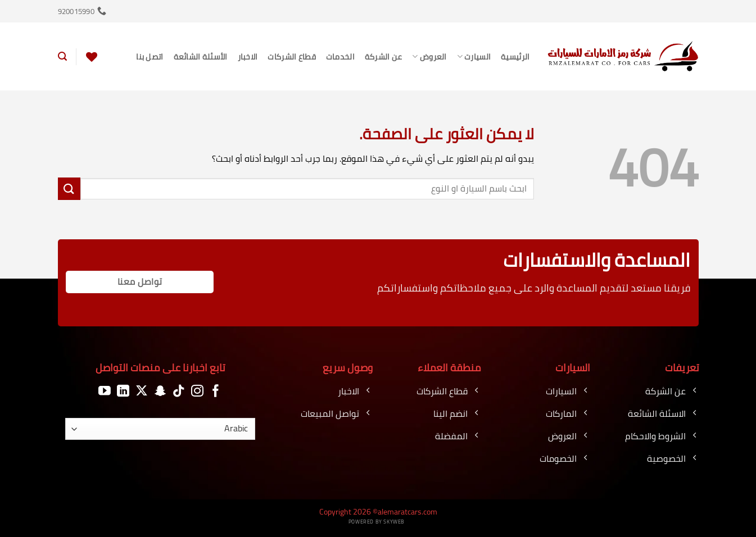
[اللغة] (160, 429)
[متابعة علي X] (142, 391)
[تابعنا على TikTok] (179, 391)
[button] (62, 56)
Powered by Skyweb (377, 522)
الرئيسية (515, 56)
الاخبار (248, 56)
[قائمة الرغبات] (92, 57)
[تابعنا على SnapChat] (160, 391)
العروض (429, 56)
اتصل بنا (150, 56)
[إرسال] (69, 188)
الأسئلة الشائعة (201, 56)
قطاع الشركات (291, 56)
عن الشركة (384, 56)
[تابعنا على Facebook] (216, 391)
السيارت (474, 56)
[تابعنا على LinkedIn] (123, 391)
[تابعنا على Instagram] (197, 391)
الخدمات (340, 56)
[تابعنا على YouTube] (105, 391)
